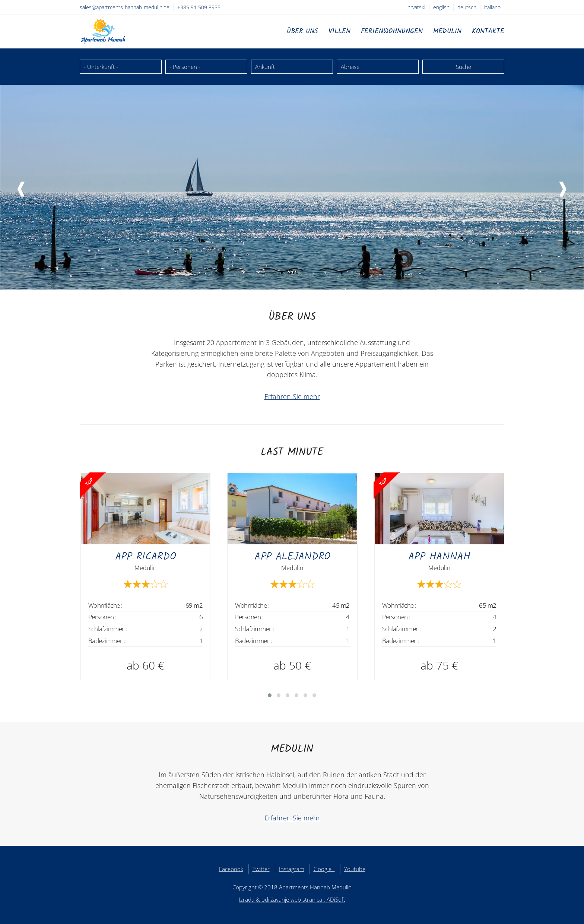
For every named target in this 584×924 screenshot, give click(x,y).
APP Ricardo (146, 557)
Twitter (261, 869)
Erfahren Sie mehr (292, 396)
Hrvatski (416, 7)
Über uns (302, 31)
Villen (339, 31)
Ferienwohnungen (392, 31)
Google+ (324, 869)
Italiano (492, 7)
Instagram (292, 869)
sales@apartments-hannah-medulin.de (125, 7)
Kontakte (488, 31)
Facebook (231, 869)
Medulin (447, 31)
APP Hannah (439, 557)
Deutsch (467, 7)
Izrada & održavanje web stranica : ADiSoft (292, 899)
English (441, 7)
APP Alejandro (292, 557)
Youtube (355, 869)
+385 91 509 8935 (199, 7)
